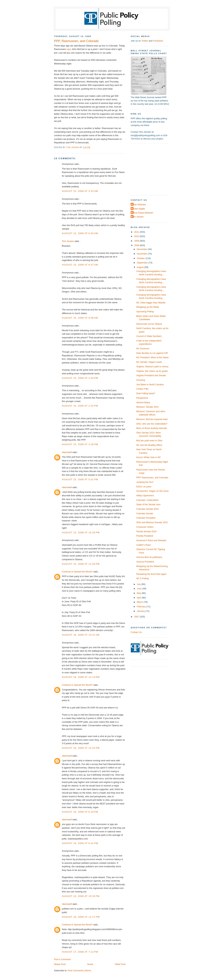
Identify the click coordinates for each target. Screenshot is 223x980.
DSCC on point (144, 487)
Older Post (120, 964)
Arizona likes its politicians (149, 557)
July (139, 584)
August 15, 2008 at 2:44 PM (80, 378)
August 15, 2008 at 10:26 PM (81, 533)
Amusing (141, 380)
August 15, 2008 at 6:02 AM (80, 233)
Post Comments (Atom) (79, 970)
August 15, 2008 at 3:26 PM (80, 444)
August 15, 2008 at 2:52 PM (80, 406)
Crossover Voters (145, 527)
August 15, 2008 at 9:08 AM (80, 318)
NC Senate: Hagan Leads (149, 362)
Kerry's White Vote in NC (149, 457)
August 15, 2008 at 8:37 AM (80, 265)
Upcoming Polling (145, 312)
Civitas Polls (142, 389)
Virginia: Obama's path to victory (152, 366)
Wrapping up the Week (148, 307)
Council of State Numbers (149, 336)
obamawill (67, 452)
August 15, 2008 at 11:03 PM (81, 564)
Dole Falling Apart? (146, 393)
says (69, 49)
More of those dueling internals (152, 428)
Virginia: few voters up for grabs (152, 371)
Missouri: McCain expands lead (152, 419)
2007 (137, 617)
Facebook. (158, 41)
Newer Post (60, 964)
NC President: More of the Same (152, 357)
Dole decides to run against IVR (152, 353)
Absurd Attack (143, 402)
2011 (137, 232)
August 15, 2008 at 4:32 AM (80, 191)
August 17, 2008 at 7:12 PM (80, 952)
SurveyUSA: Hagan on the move (152, 491)
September (143, 263)
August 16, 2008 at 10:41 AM (81, 635)
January (141, 611)
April (139, 598)
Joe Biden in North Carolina (150, 384)
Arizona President (145, 562)
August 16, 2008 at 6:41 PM (80, 843)
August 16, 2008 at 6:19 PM (80, 812)
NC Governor (143, 349)
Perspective (142, 398)
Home (90, 964)
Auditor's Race (143, 545)
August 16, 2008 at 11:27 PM (81, 917)
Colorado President (146, 518)
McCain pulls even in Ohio (149, 441)
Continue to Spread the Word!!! (77, 572)
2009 (137, 241)
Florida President (145, 536)
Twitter (145, 41)
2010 (137, 236)
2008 (137, 245)
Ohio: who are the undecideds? (152, 424)
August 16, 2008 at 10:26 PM (81, 896)
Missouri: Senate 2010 (147, 407)
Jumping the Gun (145, 482)
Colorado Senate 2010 (147, 509)
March (140, 602)
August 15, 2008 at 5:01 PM (80, 479)
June (139, 589)
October (141, 258)
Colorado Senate (145, 513)
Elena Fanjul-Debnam (142, 213)
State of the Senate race (148, 504)
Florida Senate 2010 (146, 531)
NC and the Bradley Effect (149, 445)
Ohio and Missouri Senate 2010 (152, 522)
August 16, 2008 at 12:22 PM (81, 748)
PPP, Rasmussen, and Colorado (152, 478)
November (142, 254)
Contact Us (136, 632)
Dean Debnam (139, 205)
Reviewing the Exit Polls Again (151, 574)
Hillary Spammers (145, 495)
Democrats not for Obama (149, 324)
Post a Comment (62, 959)
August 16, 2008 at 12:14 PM (81, 677)
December (142, 249)
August (141, 267)
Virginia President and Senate (151, 375)
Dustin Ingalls (138, 209)
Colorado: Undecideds (147, 500)
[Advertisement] (152, 169)
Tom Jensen (68, 241)
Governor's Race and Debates (151, 540)
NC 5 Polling (142, 578)
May (139, 593)
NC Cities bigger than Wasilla (151, 303)
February (142, 607)
